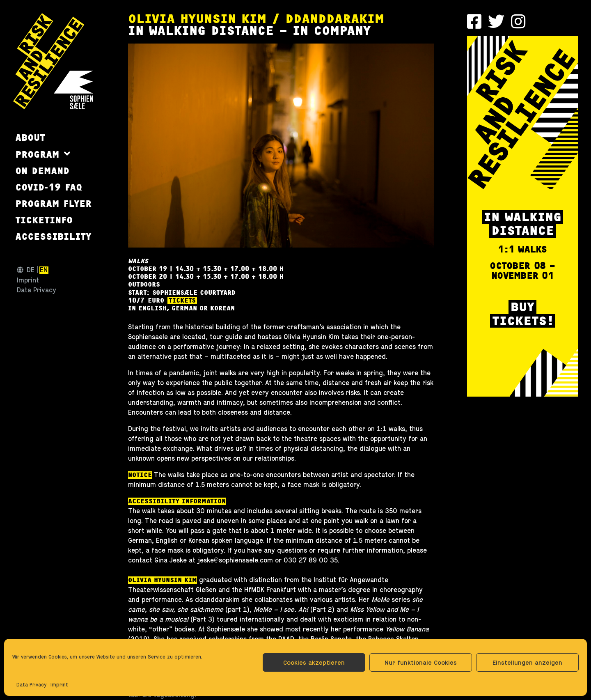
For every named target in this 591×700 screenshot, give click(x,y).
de (31, 270)
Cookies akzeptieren (314, 662)
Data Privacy (31, 685)
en (44, 270)
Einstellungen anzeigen (527, 662)
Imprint (59, 685)
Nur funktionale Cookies (421, 662)
